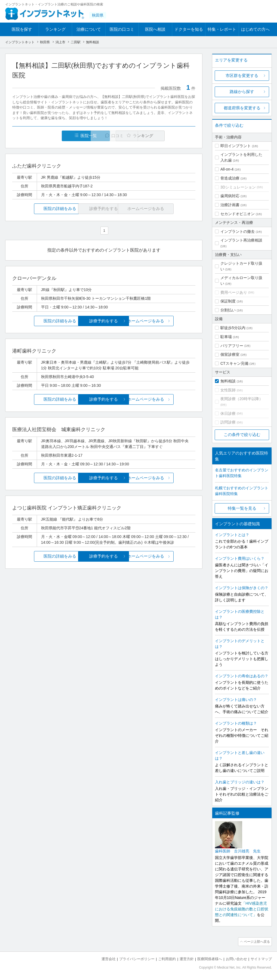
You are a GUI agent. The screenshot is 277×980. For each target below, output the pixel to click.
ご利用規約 (167, 958)
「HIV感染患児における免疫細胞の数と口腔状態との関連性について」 (242, 909)
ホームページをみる (165, 321)
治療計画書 (230, 205)
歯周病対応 (230, 196)
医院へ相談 (155, 29)
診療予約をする (104, 321)
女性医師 (228, 390)
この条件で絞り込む (242, 435)
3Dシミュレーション (238, 187)
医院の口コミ (122, 29)
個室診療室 (230, 354)
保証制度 (228, 301)
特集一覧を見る (242, 508)
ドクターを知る (189, 29)
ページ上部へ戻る (256, 941)
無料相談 (228, 381)
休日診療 (228, 413)
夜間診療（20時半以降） (242, 399)
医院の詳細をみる (43, 209)
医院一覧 (50, 136)
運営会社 (109, 958)
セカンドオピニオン (238, 214)
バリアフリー (232, 346)
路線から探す (242, 92)
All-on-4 (227, 169)
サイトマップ (261, 958)
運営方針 (187, 958)
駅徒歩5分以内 (233, 328)
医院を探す (22, 29)
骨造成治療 (230, 178)
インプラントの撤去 (238, 231)
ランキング (55, 29)
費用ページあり (234, 292)
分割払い (228, 310)
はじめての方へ (255, 29)
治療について (89, 29)
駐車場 (226, 337)
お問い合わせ (236, 958)
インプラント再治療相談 (241, 240)
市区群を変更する (242, 75)
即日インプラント (236, 146)
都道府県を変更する (242, 108)
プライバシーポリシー (137, 958)
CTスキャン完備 (234, 363)
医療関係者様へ (210, 958)
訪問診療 (228, 422)
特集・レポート (222, 29)
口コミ (107, 136)
